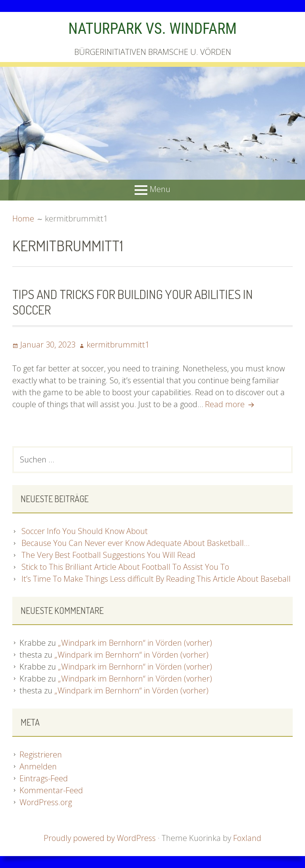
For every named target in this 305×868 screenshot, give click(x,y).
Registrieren (41, 754)
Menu (160, 189)
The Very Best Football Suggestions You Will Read (108, 555)
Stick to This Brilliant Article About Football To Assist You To (125, 567)
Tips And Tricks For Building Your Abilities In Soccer (133, 302)
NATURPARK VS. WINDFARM (152, 29)
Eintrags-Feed (44, 778)
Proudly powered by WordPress (100, 838)
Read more (231, 404)
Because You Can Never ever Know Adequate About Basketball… (135, 543)
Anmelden (38, 766)
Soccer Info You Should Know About (85, 531)
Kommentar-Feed (51, 790)
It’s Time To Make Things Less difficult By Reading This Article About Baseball (156, 579)
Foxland (247, 838)
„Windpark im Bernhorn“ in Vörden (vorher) (135, 643)
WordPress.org (46, 802)
